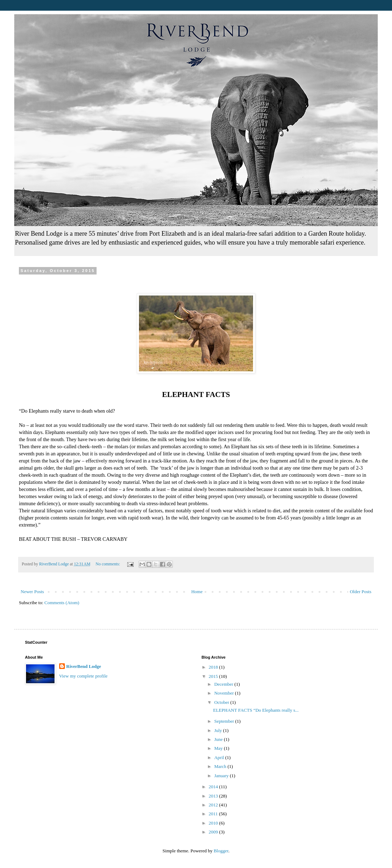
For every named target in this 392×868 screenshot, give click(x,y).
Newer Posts (32, 592)
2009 (214, 832)
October (222, 702)
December (224, 684)
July (219, 730)
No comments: (108, 564)
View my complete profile (83, 676)
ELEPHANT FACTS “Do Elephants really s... (256, 710)
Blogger (221, 851)
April (220, 757)
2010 (214, 823)
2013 (214, 796)
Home (197, 592)
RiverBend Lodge (84, 666)
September (225, 721)
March (221, 766)
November (225, 693)
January (222, 776)
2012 (214, 805)
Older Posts (361, 592)
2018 (214, 667)
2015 (214, 676)
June (219, 739)
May (219, 748)
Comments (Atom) (62, 603)
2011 (214, 814)
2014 (214, 787)
